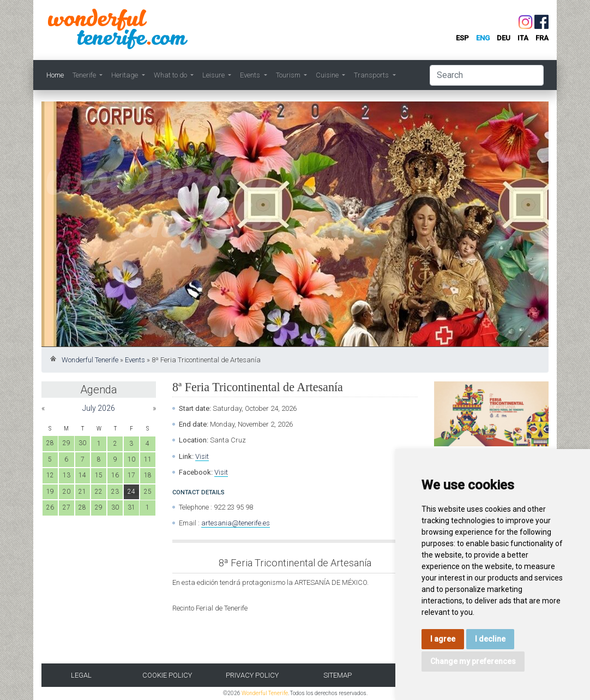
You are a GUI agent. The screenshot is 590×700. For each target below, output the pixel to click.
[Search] (487, 75)
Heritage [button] (125, 75)
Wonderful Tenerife (90, 360)
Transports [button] (372, 75)
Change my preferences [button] (473, 661)
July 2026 (99, 408)
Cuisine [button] (328, 75)
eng (483, 38)
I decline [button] (490, 639)
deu (504, 38)
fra (542, 38)
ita (523, 38)
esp (462, 38)
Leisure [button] (214, 75)
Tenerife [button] (85, 75)
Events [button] (251, 75)
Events (135, 360)
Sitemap (338, 675)
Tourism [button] (289, 75)
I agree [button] (443, 639)
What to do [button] (171, 75)
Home (55, 75)
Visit (202, 456)
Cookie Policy (167, 675)
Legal (81, 675)
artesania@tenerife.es (236, 523)
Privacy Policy (252, 675)
